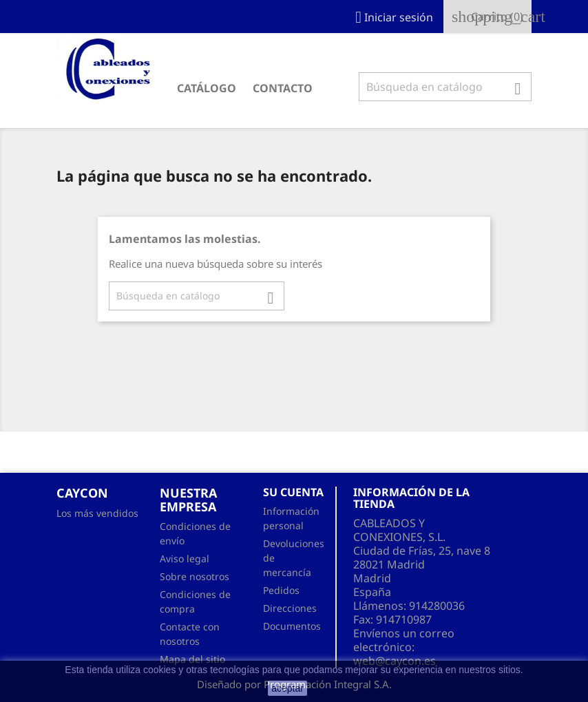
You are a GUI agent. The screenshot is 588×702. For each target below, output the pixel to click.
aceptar (287, 688)
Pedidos (281, 590)
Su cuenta (293, 492)
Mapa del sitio (192, 659)
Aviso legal (185, 559)
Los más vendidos (97, 513)
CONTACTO (283, 88)
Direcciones (290, 608)
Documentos (292, 626)
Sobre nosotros (195, 576)
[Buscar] (445, 87)
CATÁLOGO (207, 88)
